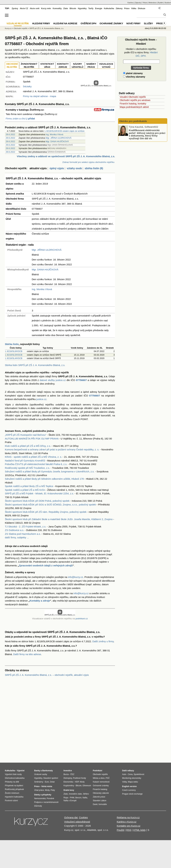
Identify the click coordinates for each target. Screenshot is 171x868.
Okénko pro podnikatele (133, 121)
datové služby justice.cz (53, 380)
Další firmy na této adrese (27, 654)
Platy (53, 790)
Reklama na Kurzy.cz (128, 817)
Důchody (38, 806)
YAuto (145, 3)
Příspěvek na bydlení (14, 786)
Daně (95, 804)
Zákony (119, 8)
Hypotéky (82, 8)
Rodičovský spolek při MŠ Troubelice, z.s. (27, 468)
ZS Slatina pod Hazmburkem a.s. (23, 534)
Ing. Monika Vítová (55, 134)
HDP (77, 782)
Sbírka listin (12, 344)
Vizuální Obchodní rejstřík (133, 97)
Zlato (66, 8)
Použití (121, 830)
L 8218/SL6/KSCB (14, 351)
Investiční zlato (75, 794)
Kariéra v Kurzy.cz (127, 822)
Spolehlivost (139, 774)
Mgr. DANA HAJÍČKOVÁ (57, 141)
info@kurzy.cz (75, 577)
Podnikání (97, 771)
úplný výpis (57, 168)
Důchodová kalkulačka (15, 778)
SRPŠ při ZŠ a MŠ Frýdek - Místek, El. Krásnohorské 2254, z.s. (39, 493)
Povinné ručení (11, 801)
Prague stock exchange (132, 794)
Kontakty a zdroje (40, 601)
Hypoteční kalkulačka (14, 797)
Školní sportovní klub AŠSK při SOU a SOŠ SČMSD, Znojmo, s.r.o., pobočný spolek (50, 505)
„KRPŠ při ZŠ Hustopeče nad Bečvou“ (26, 435)
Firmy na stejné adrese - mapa (39, 96)
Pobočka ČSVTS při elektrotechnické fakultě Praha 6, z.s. (36, 464)
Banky (37, 771)
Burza (66, 774)
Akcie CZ (24, 8)
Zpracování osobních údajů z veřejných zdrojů (46, 565)
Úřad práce (39, 790)
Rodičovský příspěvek (14, 789)
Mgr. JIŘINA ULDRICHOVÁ (59, 138)
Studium (168, 3)
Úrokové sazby (41, 774)
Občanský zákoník (101, 793)
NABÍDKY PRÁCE (91, 66)
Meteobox (153, 3)
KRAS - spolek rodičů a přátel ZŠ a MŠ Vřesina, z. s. (33, 457)
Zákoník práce (99, 797)
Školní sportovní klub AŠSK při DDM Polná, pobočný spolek (37, 501)
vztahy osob (74, 168)
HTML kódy (139, 830)
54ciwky (27, 86)
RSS (129, 830)
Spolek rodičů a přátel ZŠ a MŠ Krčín (25, 490)
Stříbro (86, 794)
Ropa (66, 798)
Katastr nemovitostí (101, 782)
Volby (124, 782)
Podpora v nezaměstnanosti (46, 802)
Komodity (57, 8)
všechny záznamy (134, 77)
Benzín (78, 798)
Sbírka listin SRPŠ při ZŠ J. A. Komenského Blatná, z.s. (35, 365)
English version (129, 786)
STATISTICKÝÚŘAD (47, 66)
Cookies (83, 817)
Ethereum (87, 786)
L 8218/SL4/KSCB (14, 358)
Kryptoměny (69, 786)
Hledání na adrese (65, 23)
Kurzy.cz (8, 28)
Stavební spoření (51, 778)
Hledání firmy (41, 23)
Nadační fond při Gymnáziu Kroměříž (25, 461)
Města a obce (99, 778)
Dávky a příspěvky (43, 795)
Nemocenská (40, 798)
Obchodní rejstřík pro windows (135, 100)
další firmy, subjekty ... (17, 537)
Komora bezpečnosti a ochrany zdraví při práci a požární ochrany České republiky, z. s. (52, 449)
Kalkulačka (109, 8)
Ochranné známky (111, 23)
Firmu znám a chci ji (20, 118)
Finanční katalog (100, 789)
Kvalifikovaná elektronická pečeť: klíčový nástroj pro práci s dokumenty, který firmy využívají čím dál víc (147, 134)
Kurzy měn (46, 8)
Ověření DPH (88, 23)
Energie (99, 8)
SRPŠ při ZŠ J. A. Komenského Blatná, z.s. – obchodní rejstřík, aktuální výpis (47, 675)
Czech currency (129, 790)
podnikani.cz (82, 619)
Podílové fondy (79, 778)
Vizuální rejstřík (18, 23)
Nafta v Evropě (70, 801)
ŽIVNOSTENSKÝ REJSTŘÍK (29, 66)
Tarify (91, 8)
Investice (68, 771)
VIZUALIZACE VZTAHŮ (106, 66)
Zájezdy (138, 3)
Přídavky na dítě (12, 782)
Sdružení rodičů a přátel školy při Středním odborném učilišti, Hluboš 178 (44, 479)
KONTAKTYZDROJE (63, 66)
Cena (130, 774)
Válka (134, 8)
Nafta (85, 798)
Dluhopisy (68, 778)
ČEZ (72, 774)
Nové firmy (133, 23)
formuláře (103, 804)
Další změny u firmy (103, 641)
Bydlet (160, 3)
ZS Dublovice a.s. (14, 530)
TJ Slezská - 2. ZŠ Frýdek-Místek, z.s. (25, 527)
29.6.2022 (10, 134)
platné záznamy (133, 73)
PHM (72, 798)
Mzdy (47, 790)
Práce (127, 8)
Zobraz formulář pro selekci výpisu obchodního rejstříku (88, 162)
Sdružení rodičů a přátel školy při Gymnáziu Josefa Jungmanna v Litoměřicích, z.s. (50, 471)
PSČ (108, 778)
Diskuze (142, 8)
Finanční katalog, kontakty (133, 104)
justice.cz (41, 399)
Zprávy (15, 8)
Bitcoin (73, 8)
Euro (47, 782)
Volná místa (47, 786)
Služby (148, 23)
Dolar (52, 782)
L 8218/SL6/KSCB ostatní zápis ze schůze (65, 131)
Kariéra (130, 3)
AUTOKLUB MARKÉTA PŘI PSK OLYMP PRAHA (32, 439)
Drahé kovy (69, 790)
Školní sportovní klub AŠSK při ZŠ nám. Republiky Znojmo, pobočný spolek (46, 512)
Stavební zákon (100, 801)
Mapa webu (133, 782)
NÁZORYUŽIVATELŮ (77, 66)
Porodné (50, 798)
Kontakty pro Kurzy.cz (129, 826)
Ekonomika (68, 782)
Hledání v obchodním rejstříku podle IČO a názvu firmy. (141, 52)
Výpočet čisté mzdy (13, 774)
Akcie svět (35, 8)
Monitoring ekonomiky (132, 778)
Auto (124, 774)
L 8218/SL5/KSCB (14, 355)
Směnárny (39, 782)
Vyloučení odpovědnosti (77, 822)
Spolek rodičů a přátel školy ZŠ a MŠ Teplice (29, 486)
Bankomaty (47, 771)
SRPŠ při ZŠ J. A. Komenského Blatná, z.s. (47, 28)
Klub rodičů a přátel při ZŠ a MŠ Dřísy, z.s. (28, 446)
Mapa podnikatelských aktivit (134, 107)
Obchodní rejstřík (21, 28)
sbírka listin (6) (94, 168)
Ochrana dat (71, 817)
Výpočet (21, 771)
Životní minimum (12, 793)
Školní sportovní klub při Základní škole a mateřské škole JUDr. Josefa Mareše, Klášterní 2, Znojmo (59, 519)
